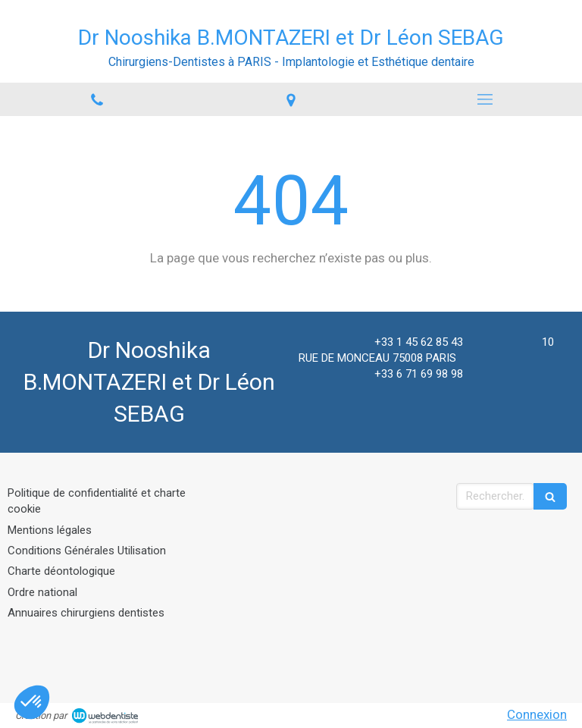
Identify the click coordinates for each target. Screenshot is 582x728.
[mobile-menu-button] (485, 99)
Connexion (537, 714)
